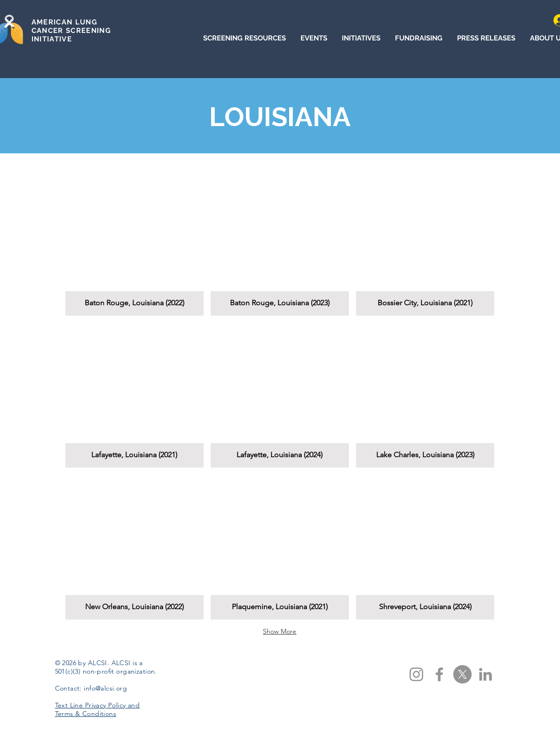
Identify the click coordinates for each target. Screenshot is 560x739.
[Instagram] (416, 674)
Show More (280, 631)
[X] (462, 674)
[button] (134, 243)
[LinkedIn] (485, 674)
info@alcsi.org (105, 688)
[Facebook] (439, 674)
